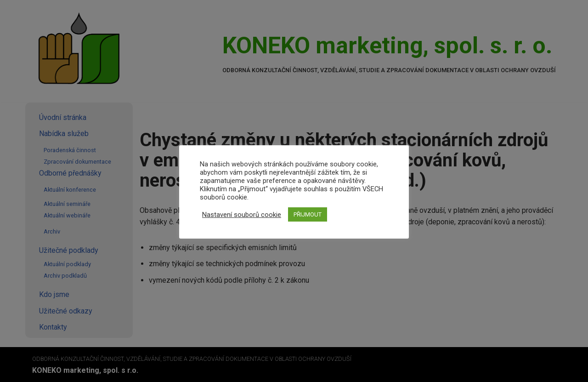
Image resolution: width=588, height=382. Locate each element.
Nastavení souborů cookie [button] (242, 215)
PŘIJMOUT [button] (308, 214)
